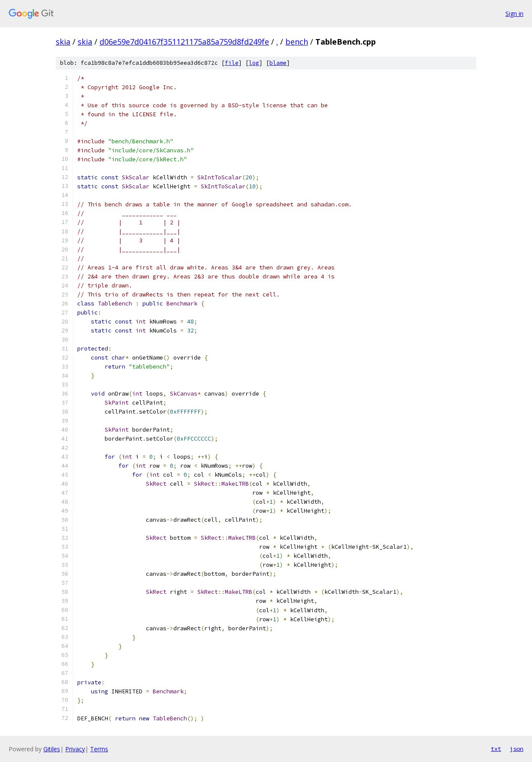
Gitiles (52, 749)
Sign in (514, 14)
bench (297, 42)
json (517, 749)
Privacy (75, 749)
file (232, 63)
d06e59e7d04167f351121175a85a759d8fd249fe (184, 42)
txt (496, 749)
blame (278, 63)
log (254, 63)
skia (63, 42)
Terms (99, 749)
